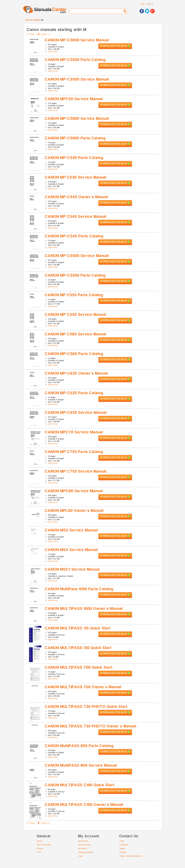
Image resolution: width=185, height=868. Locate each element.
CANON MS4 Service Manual (71, 550)
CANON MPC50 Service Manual (74, 99)
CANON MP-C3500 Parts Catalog (75, 60)
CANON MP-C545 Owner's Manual (77, 197)
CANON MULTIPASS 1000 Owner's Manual (84, 609)
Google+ (123, 852)
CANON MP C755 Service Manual (76, 471)
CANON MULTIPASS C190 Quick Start (80, 785)
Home (28, 20)
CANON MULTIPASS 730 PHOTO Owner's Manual (91, 726)
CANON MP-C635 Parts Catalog (74, 393)
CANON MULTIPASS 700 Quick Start (79, 667)
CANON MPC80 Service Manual (74, 491)
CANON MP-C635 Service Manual (76, 413)
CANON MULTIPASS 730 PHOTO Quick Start (86, 707)
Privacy (40, 848)
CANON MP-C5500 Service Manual (77, 256)
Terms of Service (44, 845)
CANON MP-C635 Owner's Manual (76, 373)
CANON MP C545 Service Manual (76, 217)
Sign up (150, 4)
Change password (86, 852)
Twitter (122, 848)
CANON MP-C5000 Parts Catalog (75, 138)
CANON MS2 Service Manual (71, 530)
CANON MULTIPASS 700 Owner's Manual (83, 687)
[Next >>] (46, 34)
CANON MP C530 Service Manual (76, 177)
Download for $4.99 (115, 46)
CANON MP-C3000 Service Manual (77, 40)
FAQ (39, 852)
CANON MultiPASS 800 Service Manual (81, 765)
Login (143, 4)
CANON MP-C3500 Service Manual (77, 79)
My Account (83, 841)
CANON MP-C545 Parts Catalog (74, 236)
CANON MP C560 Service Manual (76, 334)
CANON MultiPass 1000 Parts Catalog (79, 589)
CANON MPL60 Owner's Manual (74, 511)
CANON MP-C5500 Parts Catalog (75, 275)
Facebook (124, 845)
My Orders (83, 848)
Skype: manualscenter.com (131, 856)
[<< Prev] (31, 34)
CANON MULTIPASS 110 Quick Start (78, 628)
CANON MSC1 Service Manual (72, 569)
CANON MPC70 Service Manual (74, 432)
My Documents (84, 845)
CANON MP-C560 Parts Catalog (74, 354)
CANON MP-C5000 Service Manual (77, 119)
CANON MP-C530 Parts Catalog (74, 158)
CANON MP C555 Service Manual (76, 315)
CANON (36, 20)
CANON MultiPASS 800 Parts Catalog (79, 746)
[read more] (53, 51)
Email (122, 841)
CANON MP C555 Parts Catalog (74, 295)
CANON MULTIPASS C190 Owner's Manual (84, 805)
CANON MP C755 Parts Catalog (74, 452)
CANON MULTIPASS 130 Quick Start (78, 648)
